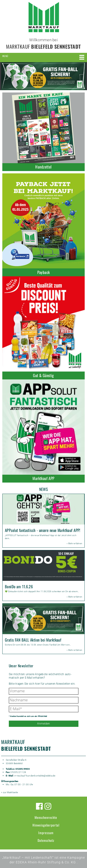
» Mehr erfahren (74, 544)
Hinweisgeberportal (46, 825)
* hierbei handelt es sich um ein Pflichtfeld (28, 716)
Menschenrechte (46, 817)
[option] (43, 76)
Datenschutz (46, 840)
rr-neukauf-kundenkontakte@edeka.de (35, 776)
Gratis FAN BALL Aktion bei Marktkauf (33, 640)
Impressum (46, 833)
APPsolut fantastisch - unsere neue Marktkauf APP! (43, 530)
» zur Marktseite (10, 792)
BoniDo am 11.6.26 (19, 587)
